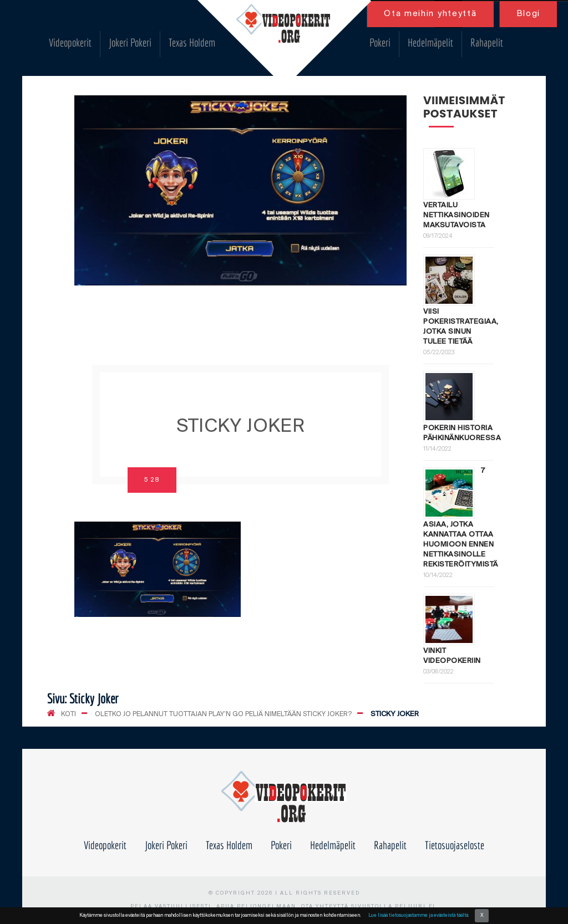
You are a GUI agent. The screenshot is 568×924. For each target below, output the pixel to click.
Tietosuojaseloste (455, 845)
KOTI (69, 714)
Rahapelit (487, 42)
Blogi (529, 14)
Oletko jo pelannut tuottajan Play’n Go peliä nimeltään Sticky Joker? (223, 714)
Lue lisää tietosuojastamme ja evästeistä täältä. (419, 915)
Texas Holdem (192, 42)
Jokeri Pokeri (130, 42)
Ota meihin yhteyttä (430, 14)
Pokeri (380, 42)
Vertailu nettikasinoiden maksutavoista (457, 215)
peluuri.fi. (417, 907)
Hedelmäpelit (430, 42)
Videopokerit (70, 42)
